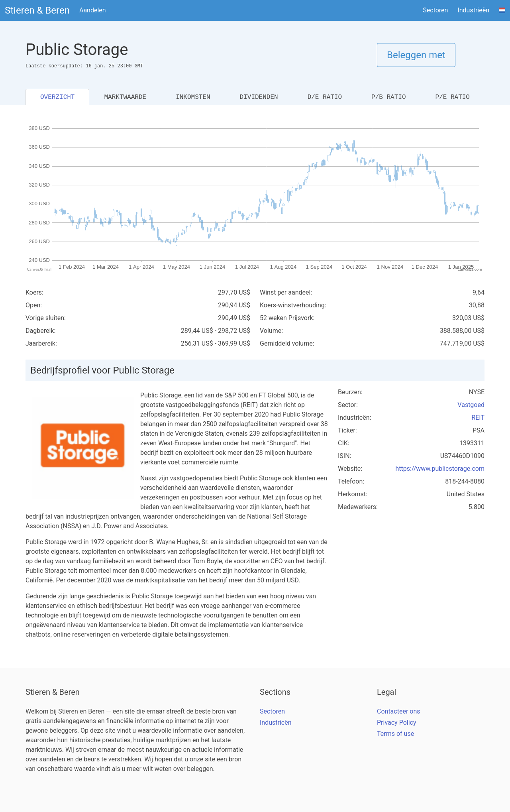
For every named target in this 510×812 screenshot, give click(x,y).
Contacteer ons (399, 711)
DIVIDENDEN (259, 97)
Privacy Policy (397, 723)
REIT (478, 418)
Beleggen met (416, 55)
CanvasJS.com (470, 269)
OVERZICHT (57, 97)
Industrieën (473, 10)
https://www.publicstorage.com (440, 469)
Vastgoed (471, 405)
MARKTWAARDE (125, 97)
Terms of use (395, 734)
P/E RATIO (453, 97)
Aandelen (93, 10)
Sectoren (435, 10)
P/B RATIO (388, 97)
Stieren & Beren (37, 10)
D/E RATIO (325, 97)
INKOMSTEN (193, 97)
